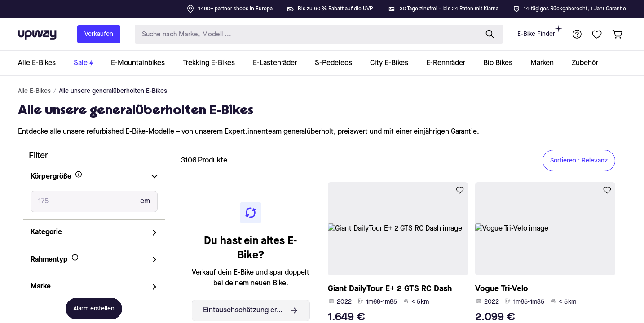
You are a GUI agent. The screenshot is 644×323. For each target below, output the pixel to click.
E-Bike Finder (540, 31)
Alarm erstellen (94, 309)
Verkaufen (99, 34)
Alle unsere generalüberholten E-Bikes (113, 91)
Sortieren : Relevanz (579, 161)
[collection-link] (41, 63)
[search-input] (304, 34)
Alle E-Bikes (34, 91)
